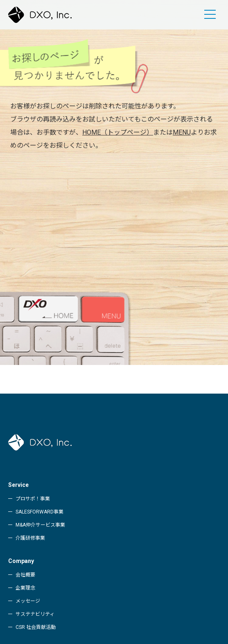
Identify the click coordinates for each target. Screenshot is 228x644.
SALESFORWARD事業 (40, 512)
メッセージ (28, 601)
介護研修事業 (30, 538)
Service (18, 485)
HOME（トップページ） (118, 132)
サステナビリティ (35, 614)
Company (21, 561)
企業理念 (25, 588)
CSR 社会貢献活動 (36, 627)
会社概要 (25, 575)
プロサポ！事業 (33, 499)
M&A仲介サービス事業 (40, 525)
